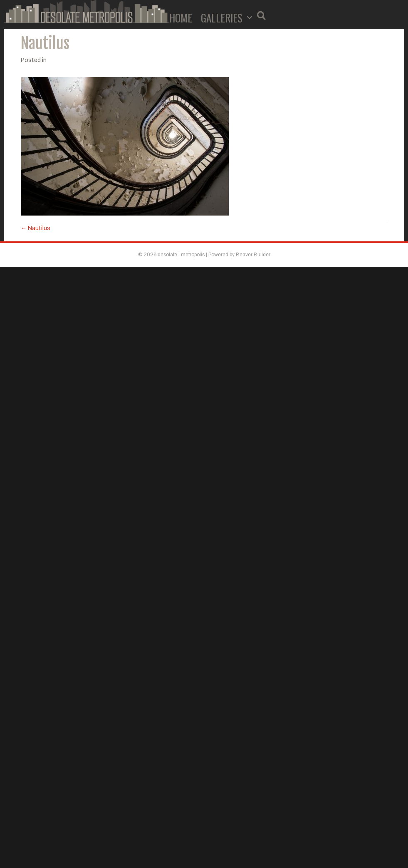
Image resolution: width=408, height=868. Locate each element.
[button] (250, 18)
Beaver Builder (253, 255)
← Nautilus (36, 228)
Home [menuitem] (181, 18)
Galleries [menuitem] (222, 18)
